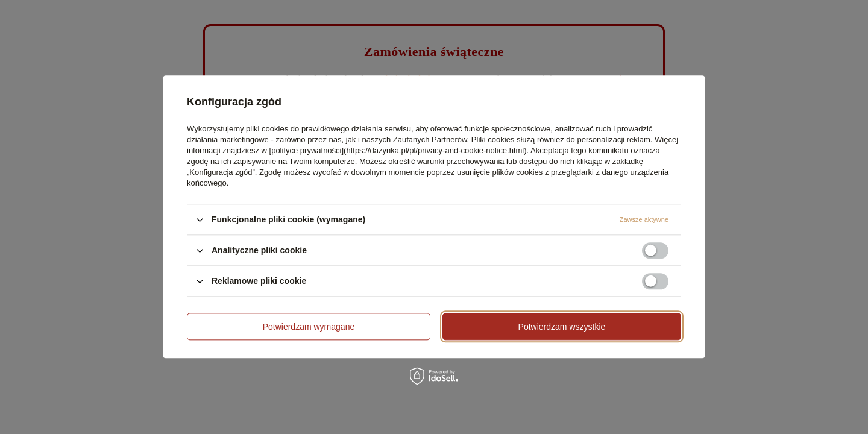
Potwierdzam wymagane (309, 327)
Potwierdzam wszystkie (562, 327)
